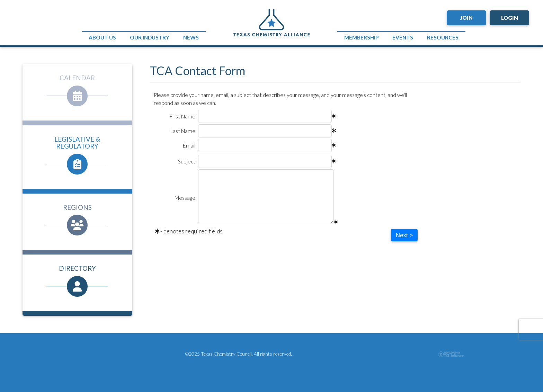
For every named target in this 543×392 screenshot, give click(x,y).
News (191, 37)
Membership (361, 37)
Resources (443, 37)
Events (403, 37)
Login (510, 18)
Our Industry (150, 37)
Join (466, 18)
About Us (102, 37)
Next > (404, 235)
